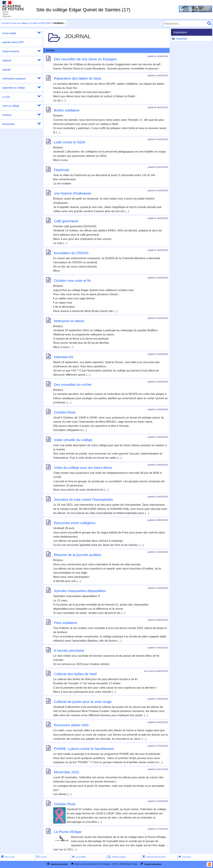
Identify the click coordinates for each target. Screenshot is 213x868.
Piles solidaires (66, 623)
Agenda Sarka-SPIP (13, 42)
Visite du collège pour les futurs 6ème (83, 468)
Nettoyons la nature (69, 321)
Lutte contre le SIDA (70, 142)
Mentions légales (116, 857)
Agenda (6, 70)
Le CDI (6, 97)
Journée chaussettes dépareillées (80, 591)
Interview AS (64, 357)
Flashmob (62, 170)
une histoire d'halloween (73, 193)
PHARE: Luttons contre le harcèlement (84, 749)
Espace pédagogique (153, 864)
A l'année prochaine (69, 650)
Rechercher (8, 124)
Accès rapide (9, 33)
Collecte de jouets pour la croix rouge (83, 702)
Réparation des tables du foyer (78, 78)
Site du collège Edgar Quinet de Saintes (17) (83, 10)
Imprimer (182, 39)
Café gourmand (66, 221)
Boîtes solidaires (67, 110)
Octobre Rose (65, 412)
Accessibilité (79, 857)
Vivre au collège (19, 23)
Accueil (5, 23)
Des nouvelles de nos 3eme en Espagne (85, 59)
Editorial (7, 60)
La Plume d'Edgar (68, 832)
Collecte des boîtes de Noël (75, 674)
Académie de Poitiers (59, 864)
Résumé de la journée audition (78, 555)
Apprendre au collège (14, 88)
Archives (7, 115)
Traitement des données (154, 857)
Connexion (184, 857)
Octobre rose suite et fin (72, 281)
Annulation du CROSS (71, 253)
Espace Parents (11, 51)
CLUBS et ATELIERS (40, 23)
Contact (41, 857)
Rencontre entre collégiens (75, 523)
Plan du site (7, 857)
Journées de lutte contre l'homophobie (83, 499)
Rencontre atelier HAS (71, 725)
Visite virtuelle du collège (73, 440)
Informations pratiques (14, 79)
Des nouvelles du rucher (73, 384)
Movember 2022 (67, 772)
